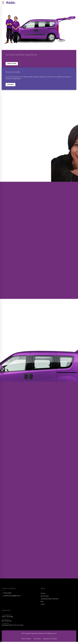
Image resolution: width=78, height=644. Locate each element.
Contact (43, 606)
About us (43, 596)
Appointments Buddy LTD (38, 636)
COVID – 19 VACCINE (7, 619)
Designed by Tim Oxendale (50, 641)
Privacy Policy (37, 641)
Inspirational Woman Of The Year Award (12, 627)
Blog (42, 604)
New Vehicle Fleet (7, 623)
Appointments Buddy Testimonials (50, 601)
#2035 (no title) (45, 598)
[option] (39, 26)
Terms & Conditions (25, 641)
